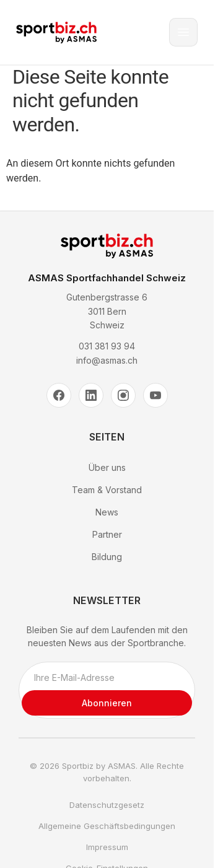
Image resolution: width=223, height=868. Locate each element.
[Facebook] (59, 395)
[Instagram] (123, 395)
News (107, 512)
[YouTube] (155, 395)
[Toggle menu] (183, 32)
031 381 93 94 (107, 346)
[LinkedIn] (91, 395)
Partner (107, 534)
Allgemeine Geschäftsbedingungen (107, 826)
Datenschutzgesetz (107, 805)
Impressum (107, 847)
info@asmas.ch (107, 360)
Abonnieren (107, 703)
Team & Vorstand (107, 490)
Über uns (107, 467)
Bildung (107, 557)
